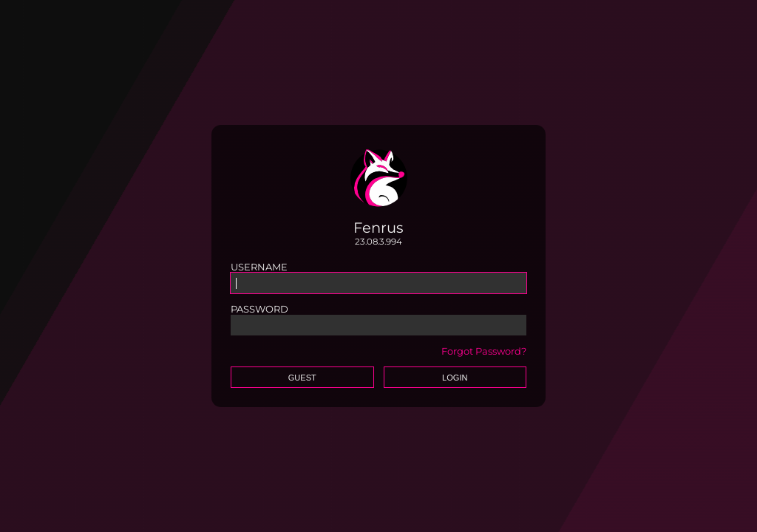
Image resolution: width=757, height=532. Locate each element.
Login (455, 378)
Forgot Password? (484, 351)
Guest (302, 378)
